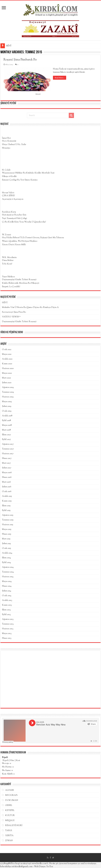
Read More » (60, 78)
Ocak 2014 (7, 596)
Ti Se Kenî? (7, 264)
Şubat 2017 (7, 468)
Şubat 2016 (7, 487)
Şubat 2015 (6, 544)
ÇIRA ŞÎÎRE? (8, 196)
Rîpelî (5, 761)
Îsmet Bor (6, 138)
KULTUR (10, 815)
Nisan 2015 (7, 534)
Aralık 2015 (7, 496)
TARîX (9, 831)
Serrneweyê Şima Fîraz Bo (14, 312)
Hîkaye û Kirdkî (9, 176)
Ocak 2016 (7, 492)
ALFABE (10, 790)
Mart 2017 (6, 463)
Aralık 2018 (7, 416)
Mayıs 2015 (7, 529)
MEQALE (10, 821)
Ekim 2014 (6, 558)
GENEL (9, 805)
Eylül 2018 (6, 421)
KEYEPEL (10, 810)
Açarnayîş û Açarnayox (13, 199)
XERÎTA (9, 836)
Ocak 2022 (7, 350)
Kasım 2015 (7, 501)
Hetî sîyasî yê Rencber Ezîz (14, 215)
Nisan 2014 (7, 586)
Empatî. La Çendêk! (11, 287)
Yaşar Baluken (8, 277)
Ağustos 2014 (8, 567)
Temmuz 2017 (8, 449)
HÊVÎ (9, 46)
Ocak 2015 (6, 548)
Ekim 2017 (6, 435)
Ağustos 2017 (8, 444)
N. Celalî (6, 170)
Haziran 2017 (8, 454)
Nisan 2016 (7, 477)
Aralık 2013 (7, 600)
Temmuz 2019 (8, 392)
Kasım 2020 (7, 364)
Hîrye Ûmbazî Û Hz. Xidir (14, 145)
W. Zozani (6, 235)
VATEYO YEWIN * (11, 317)
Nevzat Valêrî (8, 193)
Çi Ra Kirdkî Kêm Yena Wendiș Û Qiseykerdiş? (24, 222)
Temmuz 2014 (8, 572)
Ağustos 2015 (8, 515)
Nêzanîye (6, 148)
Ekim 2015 (6, 506)
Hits (12, 761)
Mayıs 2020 (7, 373)
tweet (38, 94)
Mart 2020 (6, 378)
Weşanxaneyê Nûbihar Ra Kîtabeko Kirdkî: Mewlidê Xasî (28, 173)
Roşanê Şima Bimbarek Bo (20, 60)
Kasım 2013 (7, 605)
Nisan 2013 (7, 638)
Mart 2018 (6, 430)
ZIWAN (9, 841)
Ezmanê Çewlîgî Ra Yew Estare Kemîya (20, 180)
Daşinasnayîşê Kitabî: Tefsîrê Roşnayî (19, 280)
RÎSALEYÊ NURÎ (14, 826)
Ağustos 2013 (8, 619)
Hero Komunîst (9, 141)
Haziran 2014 (8, 577)
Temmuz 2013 (8, 624)
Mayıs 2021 (7, 354)
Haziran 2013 (8, 629)
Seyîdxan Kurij (9, 212)
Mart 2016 (6, 482)
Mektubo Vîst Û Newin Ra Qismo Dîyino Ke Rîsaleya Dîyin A (30, 307)
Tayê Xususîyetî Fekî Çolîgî (14, 218)
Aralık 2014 (7, 553)
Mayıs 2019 (7, 402)
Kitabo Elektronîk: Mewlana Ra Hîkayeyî (21, 283)
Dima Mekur (8, 260)
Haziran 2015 (8, 525)
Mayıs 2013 (7, 634)
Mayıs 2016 (7, 473)
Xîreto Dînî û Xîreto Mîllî (14, 245)
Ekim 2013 (6, 610)
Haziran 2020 (8, 369)
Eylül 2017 (6, 439)
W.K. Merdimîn (9, 258)
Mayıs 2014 (7, 581)
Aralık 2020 (7, 359)
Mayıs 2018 (7, 425)
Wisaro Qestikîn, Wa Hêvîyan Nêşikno (20, 241)
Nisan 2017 (7, 458)
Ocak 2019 (7, 411)
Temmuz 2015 (8, 520)
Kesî (18, 761)
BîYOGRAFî (11, 795)
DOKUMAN (12, 800)
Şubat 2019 (7, 406)
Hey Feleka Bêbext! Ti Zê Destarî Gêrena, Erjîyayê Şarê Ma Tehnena (33, 238)
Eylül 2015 (6, 510)
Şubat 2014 (7, 591)
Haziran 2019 (8, 397)
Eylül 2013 (6, 615)
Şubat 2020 (7, 383)
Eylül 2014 (6, 563)
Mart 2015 (6, 539)
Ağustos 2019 (8, 387)
